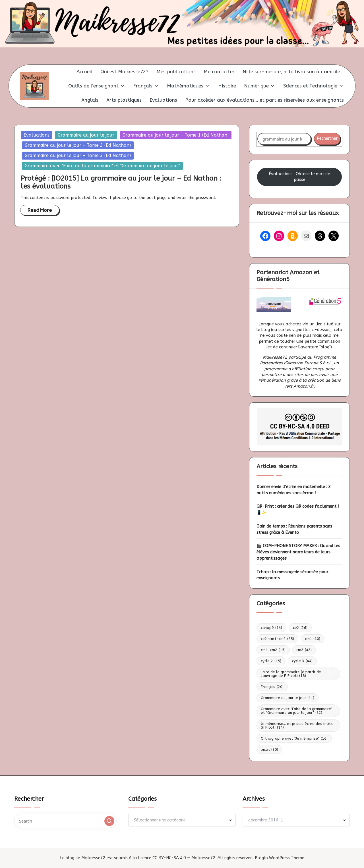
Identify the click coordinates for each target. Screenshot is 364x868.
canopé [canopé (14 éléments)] (271, 628)
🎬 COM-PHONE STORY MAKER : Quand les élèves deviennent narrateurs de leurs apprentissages (298, 552)
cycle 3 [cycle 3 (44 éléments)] (302, 661)
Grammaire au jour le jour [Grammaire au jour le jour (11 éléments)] (288, 698)
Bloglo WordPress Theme (280, 858)
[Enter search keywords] (65, 821)
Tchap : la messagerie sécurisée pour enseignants (292, 575)
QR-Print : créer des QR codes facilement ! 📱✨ (298, 510)
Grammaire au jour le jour (86, 135)
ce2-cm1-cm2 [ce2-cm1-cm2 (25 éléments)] (277, 639)
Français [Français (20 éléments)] (272, 687)
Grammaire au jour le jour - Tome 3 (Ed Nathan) (78, 155)
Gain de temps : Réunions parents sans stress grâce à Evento (294, 529)
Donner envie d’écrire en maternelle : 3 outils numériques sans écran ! (294, 490)
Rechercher (327, 138)
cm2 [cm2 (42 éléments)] (304, 650)
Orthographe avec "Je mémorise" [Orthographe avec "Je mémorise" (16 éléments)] (294, 738)
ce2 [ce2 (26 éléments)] (300, 628)
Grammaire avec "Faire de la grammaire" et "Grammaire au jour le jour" (102, 166)
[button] (109, 821)
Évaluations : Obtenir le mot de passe (299, 177)
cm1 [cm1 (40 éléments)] (313, 639)
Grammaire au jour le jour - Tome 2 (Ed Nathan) (78, 145)
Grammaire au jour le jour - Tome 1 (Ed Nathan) (176, 135)
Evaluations (37, 135)
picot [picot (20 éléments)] (269, 749)
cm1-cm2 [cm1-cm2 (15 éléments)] (273, 650)
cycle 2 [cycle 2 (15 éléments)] (271, 661)
